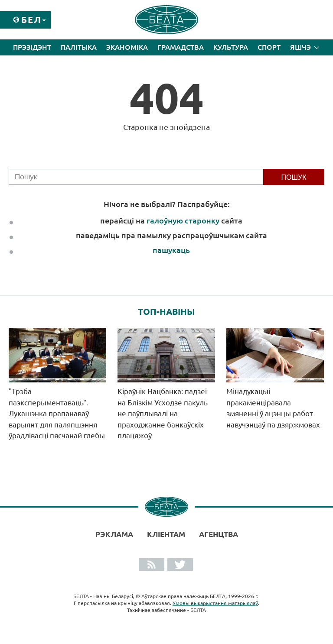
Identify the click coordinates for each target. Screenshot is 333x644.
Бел (31, 20)
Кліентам (166, 534)
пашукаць (171, 250)
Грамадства (181, 47)
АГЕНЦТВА (219, 534)
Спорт (269, 47)
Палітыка (79, 47)
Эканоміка (127, 47)
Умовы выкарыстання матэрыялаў (215, 603)
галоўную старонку (183, 220)
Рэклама (114, 534)
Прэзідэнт (32, 47)
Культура (231, 47)
